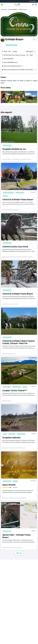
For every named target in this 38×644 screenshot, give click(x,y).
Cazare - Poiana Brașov (8, 193)
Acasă (5, 9)
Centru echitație (13, 9)
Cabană (5, 434)
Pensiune (5, 196)
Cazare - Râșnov (7, 387)
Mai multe (19, 553)
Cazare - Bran (12, 434)
